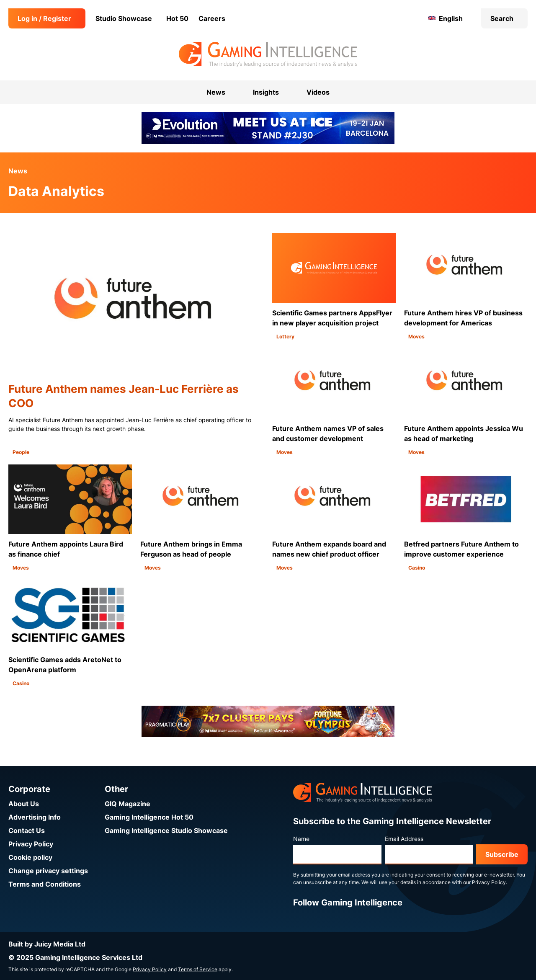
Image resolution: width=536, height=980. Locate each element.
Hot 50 (177, 18)
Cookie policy (30, 857)
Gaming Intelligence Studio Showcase (166, 830)
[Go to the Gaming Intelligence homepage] (268, 54)
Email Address (404, 839)
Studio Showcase (124, 18)
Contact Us (27, 830)
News (18, 171)
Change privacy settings (48, 871)
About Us (24, 804)
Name (301, 839)
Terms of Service (198, 969)
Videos (318, 92)
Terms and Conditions (45, 884)
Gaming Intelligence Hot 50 (149, 817)
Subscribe (502, 854)
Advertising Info (35, 817)
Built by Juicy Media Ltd (47, 944)
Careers (212, 18)
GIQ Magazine (128, 804)
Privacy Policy (31, 844)
